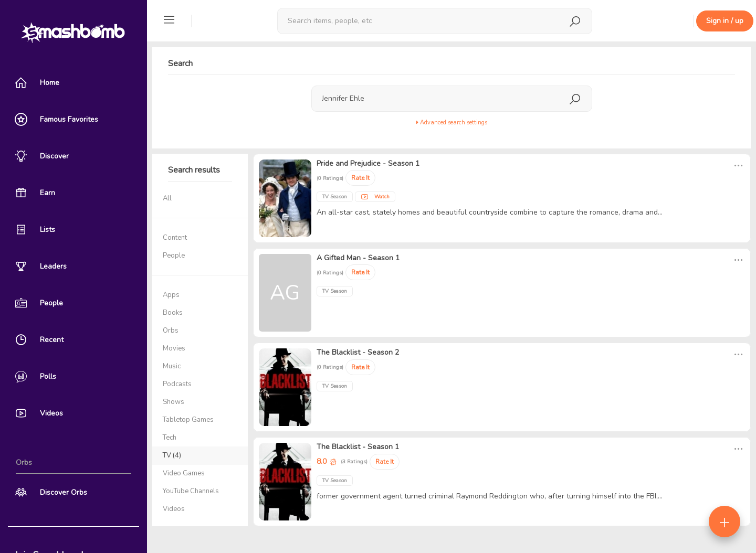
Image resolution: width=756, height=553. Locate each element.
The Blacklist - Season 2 (358, 352)
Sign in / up (725, 21)
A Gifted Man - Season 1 (358, 258)
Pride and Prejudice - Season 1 (368, 163)
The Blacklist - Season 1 (358, 447)
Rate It (360, 178)
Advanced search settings (452, 123)
